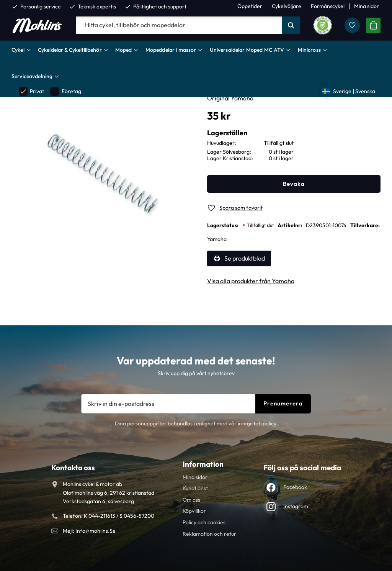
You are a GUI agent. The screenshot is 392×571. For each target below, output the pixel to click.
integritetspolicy (257, 423)
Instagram (296, 506)
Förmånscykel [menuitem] (328, 6)
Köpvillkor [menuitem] (194, 511)
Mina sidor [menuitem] (367, 6)
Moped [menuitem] (124, 50)
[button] (352, 25)
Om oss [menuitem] (191, 500)
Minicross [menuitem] (309, 50)
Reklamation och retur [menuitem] (209, 534)
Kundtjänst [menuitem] (195, 488)
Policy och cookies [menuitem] (204, 522)
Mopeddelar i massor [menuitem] (171, 50)
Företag (65, 91)
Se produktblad (245, 258)
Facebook (295, 487)
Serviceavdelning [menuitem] (32, 76)
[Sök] (291, 25)
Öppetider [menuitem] (250, 6)
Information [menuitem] (203, 464)
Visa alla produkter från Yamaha (251, 281)
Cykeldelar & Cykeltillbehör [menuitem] (70, 50)
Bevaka (294, 184)
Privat (31, 91)
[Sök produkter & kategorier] (179, 25)
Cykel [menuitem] (18, 50)
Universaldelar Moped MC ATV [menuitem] (247, 50)
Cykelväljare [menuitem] (287, 6)
